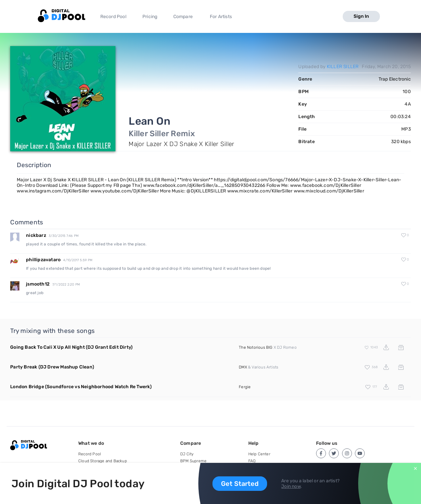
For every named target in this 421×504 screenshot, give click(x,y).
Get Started (240, 484)
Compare (183, 17)
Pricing (150, 17)
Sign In (361, 16)
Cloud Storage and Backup (103, 461)
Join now (291, 486)
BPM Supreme (193, 461)
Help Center (259, 454)
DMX (243, 367)
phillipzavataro (43, 260)
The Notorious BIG (256, 347)
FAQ (252, 461)
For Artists (221, 17)
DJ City (187, 454)
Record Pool (113, 17)
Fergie (245, 387)
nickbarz (36, 235)
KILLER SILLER (343, 67)
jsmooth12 (38, 284)
